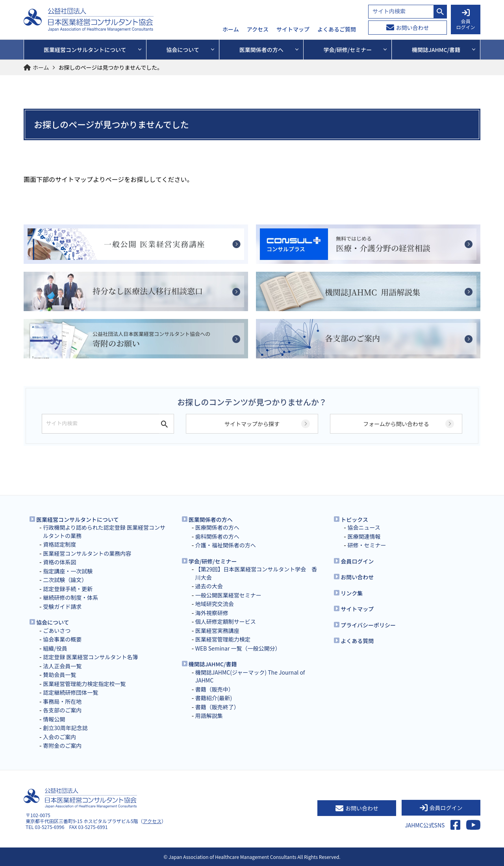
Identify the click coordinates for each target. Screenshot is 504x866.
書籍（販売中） (215, 689)
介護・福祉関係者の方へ (226, 545)
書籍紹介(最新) (214, 698)
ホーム (231, 30)
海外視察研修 (212, 613)
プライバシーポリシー (368, 625)
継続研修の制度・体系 (70, 597)
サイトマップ (293, 30)
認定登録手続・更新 (68, 589)
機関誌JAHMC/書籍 (213, 664)
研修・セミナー (367, 545)
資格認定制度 (59, 544)
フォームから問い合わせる (396, 424)
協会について (53, 622)
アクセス (258, 30)
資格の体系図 (59, 562)
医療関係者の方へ (217, 527)
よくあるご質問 (337, 30)
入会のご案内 (59, 737)
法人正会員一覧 (62, 666)
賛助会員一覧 (59, 675)
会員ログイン (357, 561)
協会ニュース (364, 527)
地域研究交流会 (215, 604)
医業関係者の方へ (211, 519)
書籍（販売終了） (217, 707)
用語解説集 (209, 716)
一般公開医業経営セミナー (228, 595)
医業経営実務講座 (217, 630)
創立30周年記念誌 (65, 728)
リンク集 (352, 593)
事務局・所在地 (62, 701)
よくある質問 (357, 641)
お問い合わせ (408, 28)
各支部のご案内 (62, 710)
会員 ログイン (465, 20)
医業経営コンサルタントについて (78, 519)
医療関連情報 (364, 536)
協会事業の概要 (62, 639)
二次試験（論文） (65, 580)
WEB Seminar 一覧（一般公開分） (238, 648)
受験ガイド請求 (62, 606)
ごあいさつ (57, 630)
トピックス (354, 519)
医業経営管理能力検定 (223, 639)
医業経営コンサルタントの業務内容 (87, 553)
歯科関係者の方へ (217, 536)
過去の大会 (209, 586)
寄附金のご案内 (62, 745)
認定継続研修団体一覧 (70, 692)
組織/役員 (55, 648)
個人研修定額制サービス (226, 621)
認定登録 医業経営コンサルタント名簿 (90, 657)
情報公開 (54, 719)
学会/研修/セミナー (213, 561)
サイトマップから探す (252, 424)
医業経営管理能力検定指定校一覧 (84, 684)
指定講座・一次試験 (68, 571)
